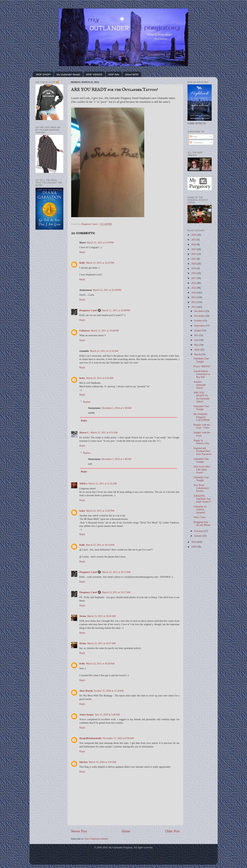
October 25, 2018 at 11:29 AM (109, 691)
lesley (82, 378)
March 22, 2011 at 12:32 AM (104, 351)
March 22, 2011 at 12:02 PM (100, 511)
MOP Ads (114, 74)
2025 (194, 240)
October (198, 321)
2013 (194, 297)
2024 (194, 244)
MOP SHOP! (43, 74)
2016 (194, 283)
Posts (193, 137)
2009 (194, 547)
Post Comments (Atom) (96, 839)
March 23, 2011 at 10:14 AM (100, 545)
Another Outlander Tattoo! (200, 385)
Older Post (172, 831)
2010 (194, 542)
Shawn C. (84, 432)
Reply (82, 252)
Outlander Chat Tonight (201, 360)
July (197, 335)
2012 (194, 302)
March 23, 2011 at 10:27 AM (101, 643)
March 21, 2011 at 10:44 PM (105, 331)
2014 (194, 293)
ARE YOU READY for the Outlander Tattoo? (202, 397)
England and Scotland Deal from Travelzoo (202, 451)
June (197, 340)
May (197, 345)
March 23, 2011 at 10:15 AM (116, 572)
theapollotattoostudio (91, 738)
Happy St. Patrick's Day (201, 442)
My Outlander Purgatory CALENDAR (201, 417)
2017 (194, 278)
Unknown (85, 331)
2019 (194, 268)
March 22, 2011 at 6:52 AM (100, 378)
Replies (87, 402)
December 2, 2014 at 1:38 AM (116, 408)
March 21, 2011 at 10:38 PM (107, 290)
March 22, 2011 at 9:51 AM (104, 432)
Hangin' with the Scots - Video (202, 426)
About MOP (132, 74)
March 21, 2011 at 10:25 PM (100, 263)
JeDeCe (83, 483)
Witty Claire (200, 517)
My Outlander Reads (68, 74)
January (198, 536)
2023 (194, 249)
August (198, 330)
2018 (194, 273)
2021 (194, 259)
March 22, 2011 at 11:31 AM (103, 483)
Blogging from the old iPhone (202, 523)
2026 (194, 235)
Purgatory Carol (88, 310)
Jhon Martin (86, 691)
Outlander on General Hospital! (200, 509)
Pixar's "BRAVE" (202, 366)
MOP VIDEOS (94, 74)
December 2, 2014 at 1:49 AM (116, 459)
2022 (194, 254)
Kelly (82, 263)
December (200, 311)
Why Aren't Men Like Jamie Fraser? (202, 470)
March (198, 354)
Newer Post (79, 831)
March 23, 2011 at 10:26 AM (101, 616)
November (200, 316)
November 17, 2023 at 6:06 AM (118, 738)
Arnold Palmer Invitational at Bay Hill (202, 374)
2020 (194, 264)
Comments (196, 142)
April (197, 350)
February (199, 531)
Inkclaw (84, 762)
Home (126, 831)
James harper (87, 715)
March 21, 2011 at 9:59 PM (100, 243)
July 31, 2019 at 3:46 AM (107, 715)
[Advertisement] (49, 287)
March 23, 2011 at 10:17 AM (116, 592)
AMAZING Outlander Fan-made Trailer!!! (202, 499)
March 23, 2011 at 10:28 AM (100, 664)
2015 (194, 288)
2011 (194, 307)
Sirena (83, 616)
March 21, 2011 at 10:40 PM (116, 310)
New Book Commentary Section (201, 488)
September (200, 326)
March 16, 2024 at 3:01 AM (102, 762)
